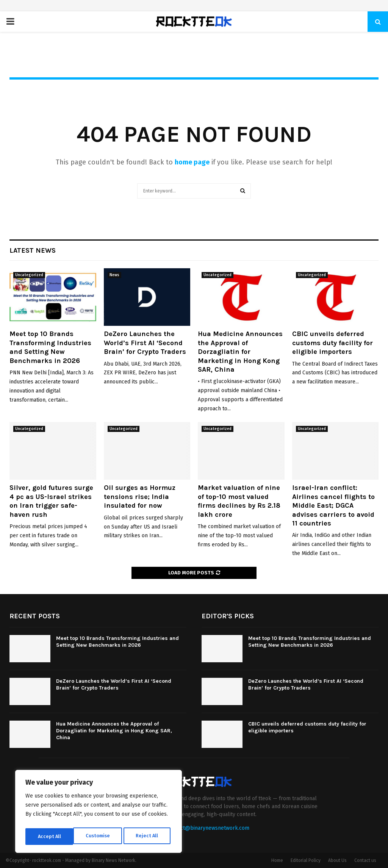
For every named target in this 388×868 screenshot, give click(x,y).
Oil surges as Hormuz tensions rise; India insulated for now (140, 497)
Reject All (99, 836)
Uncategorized (29, 275)
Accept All (148, 836)
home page (192, 162)
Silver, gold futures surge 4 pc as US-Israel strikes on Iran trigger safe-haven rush (51, 501)
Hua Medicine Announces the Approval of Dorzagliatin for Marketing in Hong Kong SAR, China (240, 352)
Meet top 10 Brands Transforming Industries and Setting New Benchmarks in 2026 (50, 347)
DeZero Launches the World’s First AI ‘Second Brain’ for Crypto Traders (145, 343)
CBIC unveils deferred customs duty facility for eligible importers (332, 343)
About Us (337, 860)
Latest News (33, 250)
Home (277, 860)
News (114, 275)
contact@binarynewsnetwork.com (208, 828)
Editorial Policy (306, 860)
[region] (99, 813)
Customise (49, 836)
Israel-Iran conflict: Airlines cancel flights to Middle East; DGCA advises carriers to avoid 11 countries (333, 505)
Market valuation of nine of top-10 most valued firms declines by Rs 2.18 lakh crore (239, 501)
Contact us (365, 860)
